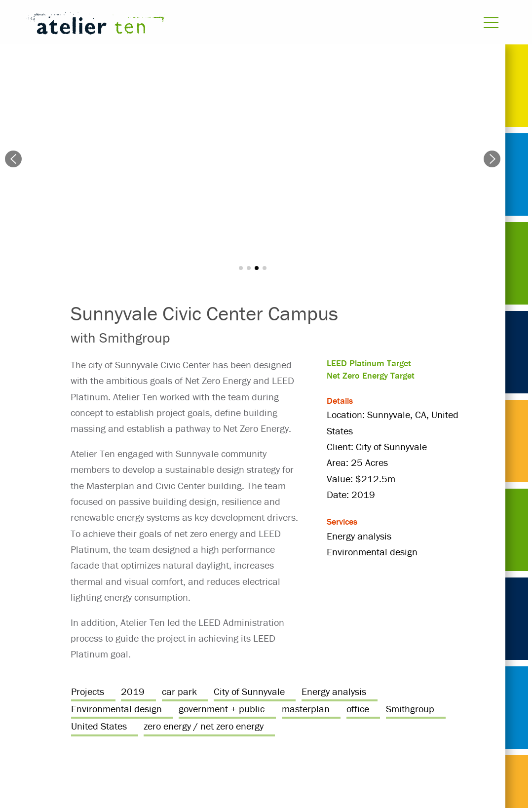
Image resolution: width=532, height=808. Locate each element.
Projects (88, 691)
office (358, 709)
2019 (133, 691)
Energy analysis (334, 691)
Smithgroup (410, 709)
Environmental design (116, 709)
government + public (222, 709)
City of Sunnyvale (249, 691)
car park (179, 691)
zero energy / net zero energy (204, 726)
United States (99, 726)
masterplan (306, 709)
